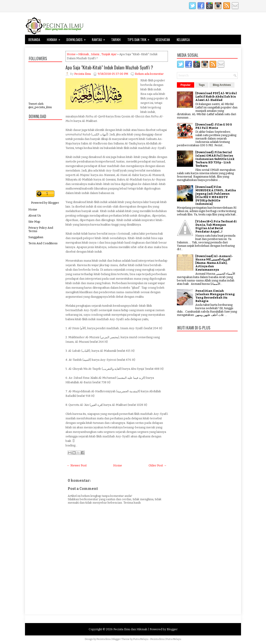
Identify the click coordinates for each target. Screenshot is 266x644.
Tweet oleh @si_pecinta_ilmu (40, 105)
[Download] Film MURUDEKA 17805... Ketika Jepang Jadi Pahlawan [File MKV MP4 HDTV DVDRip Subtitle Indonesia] (216, 195)
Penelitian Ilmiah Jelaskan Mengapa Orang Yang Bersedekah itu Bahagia (215, 296)
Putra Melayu (141, 639)
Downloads (77, 38)
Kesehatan (163, 39)
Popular (186, 85)
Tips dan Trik (140, 38)
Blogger (53, 203)
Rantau (100, 38)
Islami (95, 54)
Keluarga (183, 39)
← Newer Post (77, 465)
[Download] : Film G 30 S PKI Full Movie (214, 126)
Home (33, 209)
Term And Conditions (43, 243)
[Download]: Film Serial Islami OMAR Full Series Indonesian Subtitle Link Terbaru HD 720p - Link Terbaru (215, 159)
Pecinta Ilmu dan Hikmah (130, 629)
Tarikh (116, 39)
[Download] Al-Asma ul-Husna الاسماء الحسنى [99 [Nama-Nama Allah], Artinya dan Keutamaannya (214, 263)
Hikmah (55, 38)
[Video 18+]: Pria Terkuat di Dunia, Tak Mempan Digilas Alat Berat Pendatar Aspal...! (216, 226)
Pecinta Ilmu (104, 639)
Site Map (34, 222)
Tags (202, 85)
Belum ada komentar (149, 74)
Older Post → (158, 465)
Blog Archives (222, 85)
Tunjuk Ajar (109, 54)
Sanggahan (36, 237)
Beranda (34, 39)
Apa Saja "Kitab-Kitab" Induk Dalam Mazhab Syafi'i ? (109, 67)
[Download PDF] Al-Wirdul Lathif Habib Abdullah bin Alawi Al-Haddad (216, 97)
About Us (35, 216)
